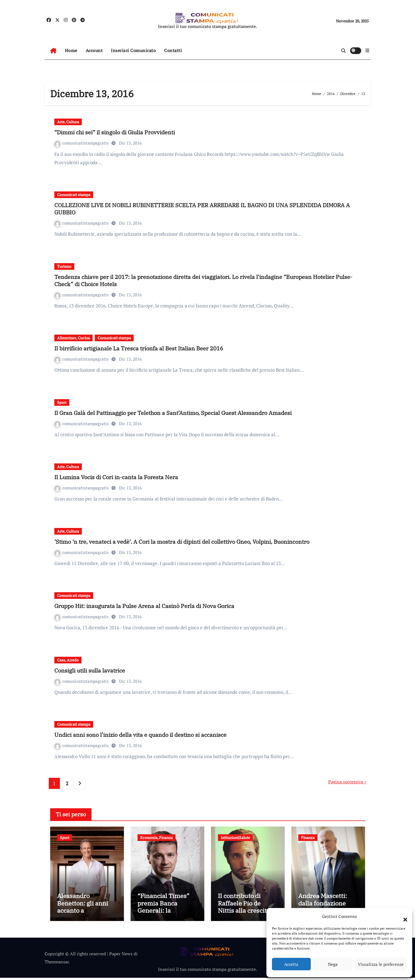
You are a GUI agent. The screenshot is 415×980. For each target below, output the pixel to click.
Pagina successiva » (347, 782)
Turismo (64, 266)
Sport (62, 402)
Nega (333, 964)
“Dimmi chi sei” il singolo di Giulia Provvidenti (115, 132)
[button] (403, 916)
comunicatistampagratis (82, 143)
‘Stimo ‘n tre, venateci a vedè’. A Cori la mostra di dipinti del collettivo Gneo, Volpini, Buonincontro (182, 542)
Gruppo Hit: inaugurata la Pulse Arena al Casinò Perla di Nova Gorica (144, 606)
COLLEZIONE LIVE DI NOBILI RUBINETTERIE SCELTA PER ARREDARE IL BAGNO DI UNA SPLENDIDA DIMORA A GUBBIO (202, 209)
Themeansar (57, 964)
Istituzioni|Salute (235, 837)
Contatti (173, 50)
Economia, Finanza (156, 837)
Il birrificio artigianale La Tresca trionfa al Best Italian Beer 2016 (139, 348)
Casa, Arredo (68, 660)
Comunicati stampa (74, 195)
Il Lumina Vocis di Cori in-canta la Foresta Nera (116, 477)
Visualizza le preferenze (381, 964)
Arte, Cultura (68, 122)
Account (94, 50)
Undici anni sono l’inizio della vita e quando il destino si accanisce (140, 735)
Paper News (121, 956)
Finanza (308, 837)
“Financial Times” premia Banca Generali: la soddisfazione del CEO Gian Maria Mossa (163, 916)
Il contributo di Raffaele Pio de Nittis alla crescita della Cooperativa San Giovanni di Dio (246, 913)
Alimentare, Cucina (73, 338)
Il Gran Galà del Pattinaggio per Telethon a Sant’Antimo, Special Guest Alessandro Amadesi (173, 413)
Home (71, 50)
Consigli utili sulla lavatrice (90, 670)
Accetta (291, 964)
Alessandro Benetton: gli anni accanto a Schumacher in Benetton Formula (83, 913)
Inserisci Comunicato (133, 50)
